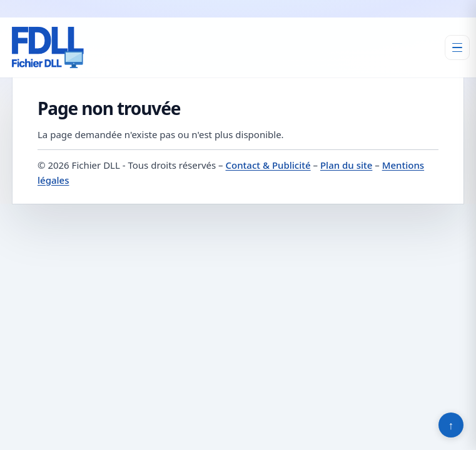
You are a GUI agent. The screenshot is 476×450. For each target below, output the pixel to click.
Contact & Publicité (268, 165)
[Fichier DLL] (48, 47)
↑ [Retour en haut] (451, 425)
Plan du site (346, 165)
